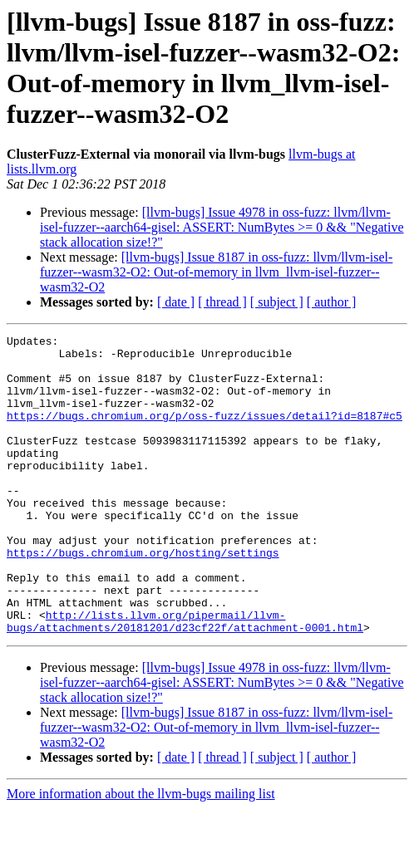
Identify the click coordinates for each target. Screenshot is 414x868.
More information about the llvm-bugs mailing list (141, 853)
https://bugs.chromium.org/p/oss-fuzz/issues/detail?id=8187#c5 (205, 433)
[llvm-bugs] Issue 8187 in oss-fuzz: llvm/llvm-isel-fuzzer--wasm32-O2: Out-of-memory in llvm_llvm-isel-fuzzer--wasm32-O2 (216, 272)
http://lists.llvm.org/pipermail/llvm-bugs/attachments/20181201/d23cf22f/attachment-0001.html (185, 679)
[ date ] (176, 302)
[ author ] (332, 302)
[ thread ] (222, 302)
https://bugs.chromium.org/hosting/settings (143, 597)
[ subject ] (277, 302)
